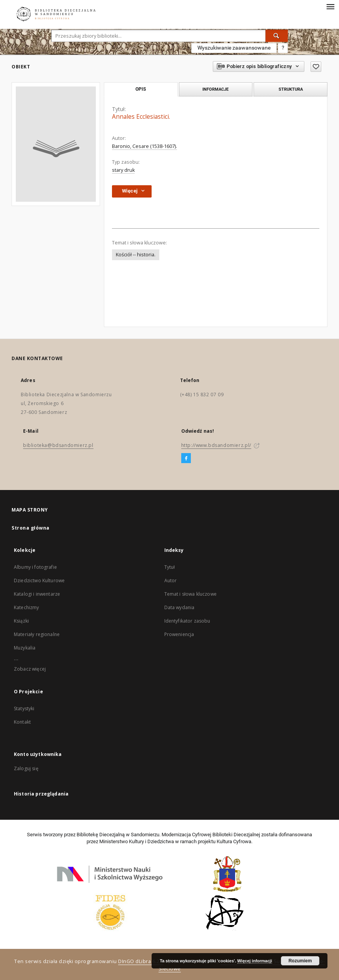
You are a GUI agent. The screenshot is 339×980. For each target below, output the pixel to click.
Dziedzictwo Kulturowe (39, 581)
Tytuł (170, 567)
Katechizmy (27, 607)
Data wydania (180, 607)
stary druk (123, 170)
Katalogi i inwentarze (37, 594)
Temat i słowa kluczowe (190, 594)
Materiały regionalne (37, 634)
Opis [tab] (141, 89)
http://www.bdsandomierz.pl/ (216, 445)
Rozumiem (300, 961)
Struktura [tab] (291, 89)
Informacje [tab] (215, 89)
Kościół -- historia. (136, 255)
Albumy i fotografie (35, 567)
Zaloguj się (26, 768)
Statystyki (24, 708)
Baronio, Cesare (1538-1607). (144, 146)
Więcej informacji (255, 961)
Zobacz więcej (30, 669)
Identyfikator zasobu (187, 621)
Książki (21, 621)
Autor (171, 581)
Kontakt (22, 722)
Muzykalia (25, 648)
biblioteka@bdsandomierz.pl (58, 445)
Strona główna (31, 528)
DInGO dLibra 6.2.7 (141, 961)
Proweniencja (179, 634)
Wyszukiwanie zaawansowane (234, 48)
